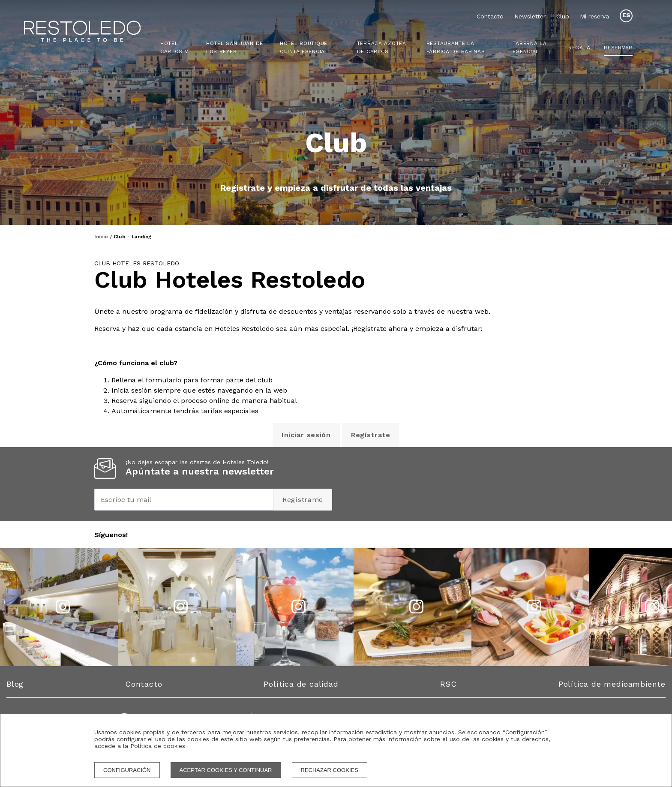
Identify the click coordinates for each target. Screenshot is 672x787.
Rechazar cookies (330, 770)
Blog (15, 684)
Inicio (101, 237)
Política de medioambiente (612, 684)
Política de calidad (301, 684)
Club (563, 16)
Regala (579, 48)
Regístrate (371, 435)
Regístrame (303, 500)
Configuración (127, 770)
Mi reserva (594, 16)
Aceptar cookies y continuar (226, 770)
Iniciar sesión (306, 435)
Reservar (618, 48)
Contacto (490, 16)
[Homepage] (93, 32)
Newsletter (530, 16)
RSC (448, 684)
